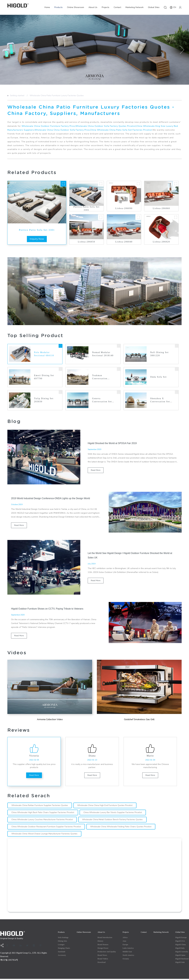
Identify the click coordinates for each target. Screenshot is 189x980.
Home (47, 7)
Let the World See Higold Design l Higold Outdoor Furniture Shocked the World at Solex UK (130, 556)
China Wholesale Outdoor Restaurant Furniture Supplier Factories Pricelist (47, 828)
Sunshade (62, 953)
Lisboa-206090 (124, 208)
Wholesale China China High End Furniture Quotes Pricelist (106, 806)
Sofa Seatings (63, 939)
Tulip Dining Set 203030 (44, 400)
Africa (125, 939)
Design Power (103, 949)
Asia (124, 942)
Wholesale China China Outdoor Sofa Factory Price (62, 130)
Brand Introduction (105, 939)
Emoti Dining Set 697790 (44, 377)
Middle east (127, 953)
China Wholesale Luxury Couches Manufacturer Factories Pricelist (42, 821)
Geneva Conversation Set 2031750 (102, 401)
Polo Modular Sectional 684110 (44, 354)
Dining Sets (62, 942)
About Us (93, 7)
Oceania (126, 960)
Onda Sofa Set (159, 377)
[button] (7, 50)
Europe (125, 946)
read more (96, 471)
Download (102, 963)
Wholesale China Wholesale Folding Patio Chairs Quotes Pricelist (122, 828)
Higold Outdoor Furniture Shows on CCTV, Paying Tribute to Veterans (48, 609)
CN (173, 7)
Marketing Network (135, 7)
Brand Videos (103, 960)
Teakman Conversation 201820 (100, 378)
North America (128, 956)
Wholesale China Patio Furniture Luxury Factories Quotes (57, 96)
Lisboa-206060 (161, 208)
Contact (117, 7)
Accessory (62, 956)
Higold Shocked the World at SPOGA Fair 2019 (112, 444)
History (100, 942)
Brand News (102, 956)
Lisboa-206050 (87, 242)
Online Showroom (76, 7)
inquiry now (37, 239)
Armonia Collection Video (50, 720)
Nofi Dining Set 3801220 (160, 354)
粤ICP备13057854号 (9, 961)
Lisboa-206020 (161, 242)
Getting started (17, 96)
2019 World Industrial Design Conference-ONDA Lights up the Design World (51, 498)
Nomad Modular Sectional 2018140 (103, 354)
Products (58, 7)
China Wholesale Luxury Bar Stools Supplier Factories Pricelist (114, 814)
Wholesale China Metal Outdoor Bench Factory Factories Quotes (114, 821)
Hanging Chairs (64, 949)
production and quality (107, 953)
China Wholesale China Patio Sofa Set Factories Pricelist (121, 130)
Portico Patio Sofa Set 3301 (37, 230)
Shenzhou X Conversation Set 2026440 (160, 401)
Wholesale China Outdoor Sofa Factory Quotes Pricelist (106, 126)
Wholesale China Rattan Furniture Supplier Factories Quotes (40, 806)
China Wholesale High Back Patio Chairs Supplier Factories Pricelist (43, 814)
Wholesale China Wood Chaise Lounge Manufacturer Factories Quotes (45, 835)
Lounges (61, 946)
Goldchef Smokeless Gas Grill (139, 720)
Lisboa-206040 (124, 242)
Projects (106, 7)
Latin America (128, 949)
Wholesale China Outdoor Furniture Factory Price (48, 126)
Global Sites (154, 7)
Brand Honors (103, 946)
